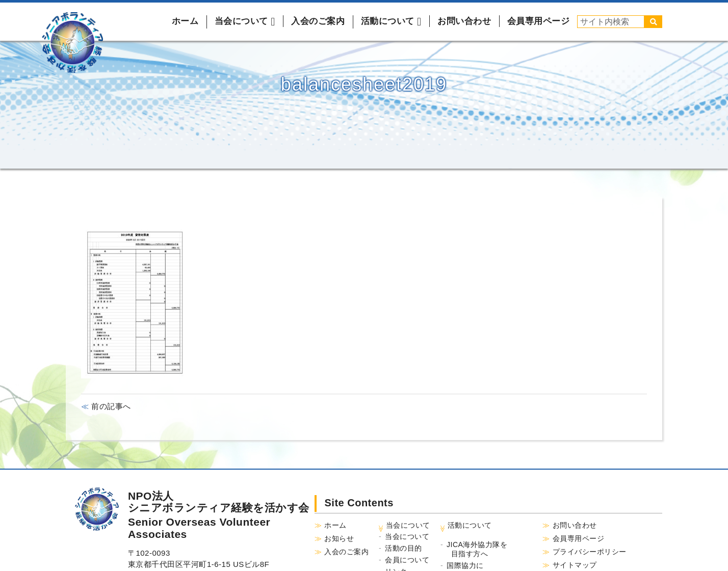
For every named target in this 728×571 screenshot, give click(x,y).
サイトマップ (575, 565)
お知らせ (339, 538)
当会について (407, 536)
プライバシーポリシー (590, 552)
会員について (407, 560)
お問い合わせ (464, 21)
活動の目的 (404, 548)
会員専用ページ (539, 21)
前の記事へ (110, 406)
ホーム (185, 21)
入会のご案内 (318, 21)
